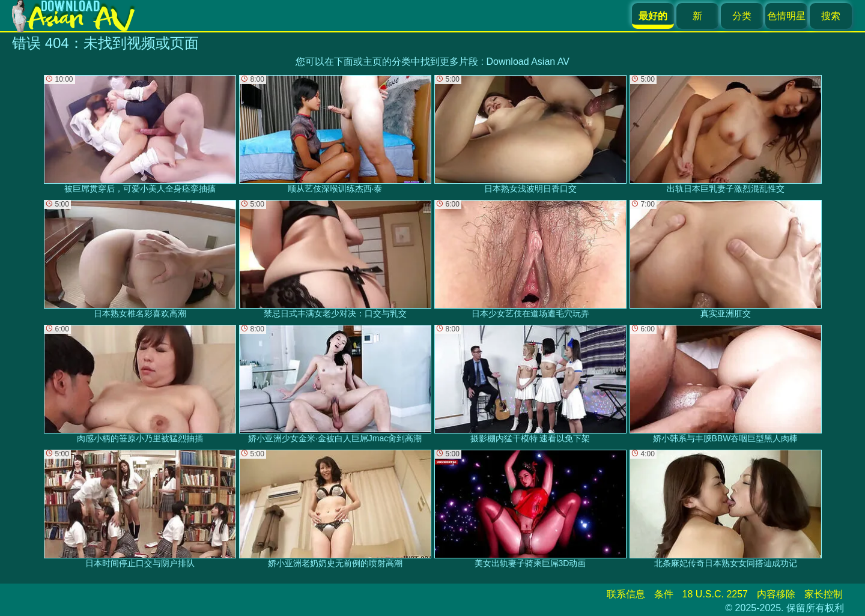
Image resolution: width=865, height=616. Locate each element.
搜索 (831, 16)
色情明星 (786, 16)
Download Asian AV (527, 62)
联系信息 (626, 594)
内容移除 (776, 594)
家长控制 (824, 594)
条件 (664, 594)
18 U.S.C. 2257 (715, 594)
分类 (742, 16)
